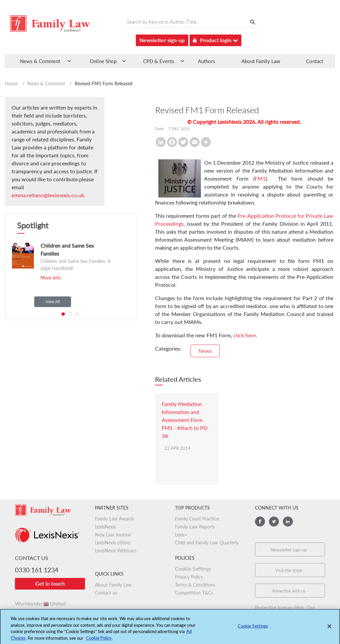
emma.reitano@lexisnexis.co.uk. (48, 195)
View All (53, 302)
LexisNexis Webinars (116, 551)
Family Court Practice (197, 519)
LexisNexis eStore (113, 543)
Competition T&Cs (194, 593)
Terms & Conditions (195, 585)
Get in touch (50, 583)
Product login (215, 39)
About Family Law (261, 61)
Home (11, 83)
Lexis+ (181, 535)
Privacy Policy (189, 577)
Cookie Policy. (99, 640)
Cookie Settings (193, 568)
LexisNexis (105, 527)
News (205, 351)
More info (51, 278)
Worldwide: (40, 603)
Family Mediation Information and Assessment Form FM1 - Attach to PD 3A (185, 420)
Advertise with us (289, 591)
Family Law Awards (115, 519)
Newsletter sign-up (162, 40)
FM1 (260, 178)
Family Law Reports (195, 527)
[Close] (329, 628)
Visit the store (289, 570)
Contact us (106, 593)
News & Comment (46, 83)
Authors (207, 61)
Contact (315, 61)
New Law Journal (113, 535)
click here (245, 335)
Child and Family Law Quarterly (207, 543)
